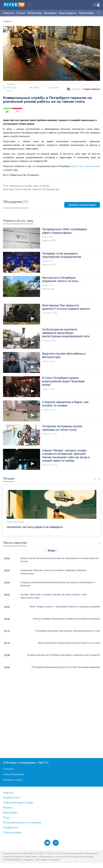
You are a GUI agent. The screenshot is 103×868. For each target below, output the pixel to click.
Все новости (98, 543)
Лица (6, 818)
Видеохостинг (12, 798)
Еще (98, 13)
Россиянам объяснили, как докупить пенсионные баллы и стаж (68, 631)
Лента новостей (23, 189)
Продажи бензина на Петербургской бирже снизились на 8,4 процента (64, 655)
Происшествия (12, 833)
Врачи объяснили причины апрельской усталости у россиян (69, 643)
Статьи (21, 13)
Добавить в (83, 89)
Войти (98, 5)
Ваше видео (10, 813)
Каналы (8, 808)
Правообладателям (14, 774)
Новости (8, 13)
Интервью (50, 13)
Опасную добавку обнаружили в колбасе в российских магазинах (66, 619)
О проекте (9, 769)
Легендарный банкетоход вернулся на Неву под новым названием (66, 667)
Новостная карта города (18, 803)
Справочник (10, 828)
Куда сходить (68, 13)
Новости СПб (39, 189)
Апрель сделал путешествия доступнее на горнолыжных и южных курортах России (59, 560)
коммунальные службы (20, 186)
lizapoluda (54, 88)
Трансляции (86, 13)
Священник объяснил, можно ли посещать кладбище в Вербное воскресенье (53, 572)
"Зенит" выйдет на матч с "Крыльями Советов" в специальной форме (65, 607)
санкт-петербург (41, 186)
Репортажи (35, 13)
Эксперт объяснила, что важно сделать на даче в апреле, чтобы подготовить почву (54, 596)
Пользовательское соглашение (22, 823)
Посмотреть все (16, 205)
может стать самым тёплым (86, 166)
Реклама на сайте (13, 780)
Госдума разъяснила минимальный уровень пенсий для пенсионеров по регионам (58, 584)
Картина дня (53, 189)
